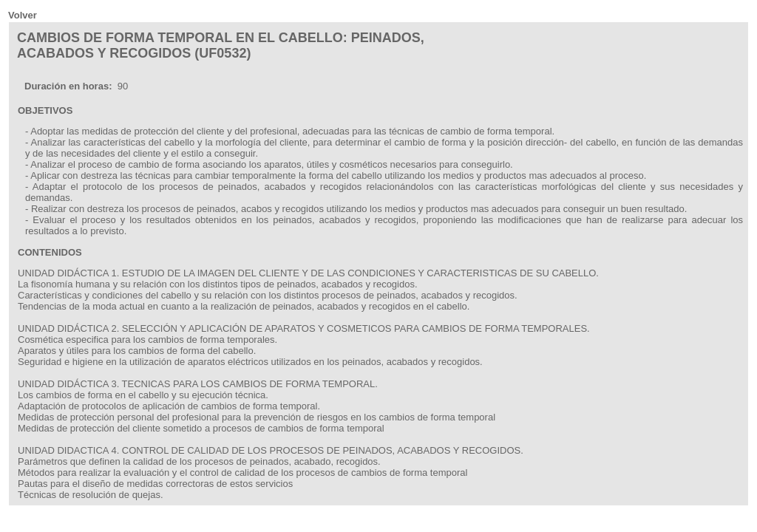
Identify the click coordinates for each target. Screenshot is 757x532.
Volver (23, 15)
